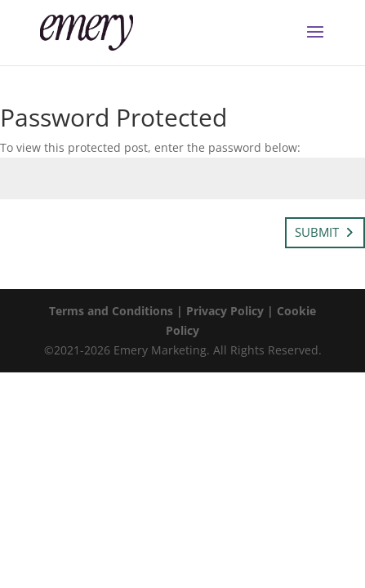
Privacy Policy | (231, 311)
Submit (317, 232)
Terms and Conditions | (118, 311)
